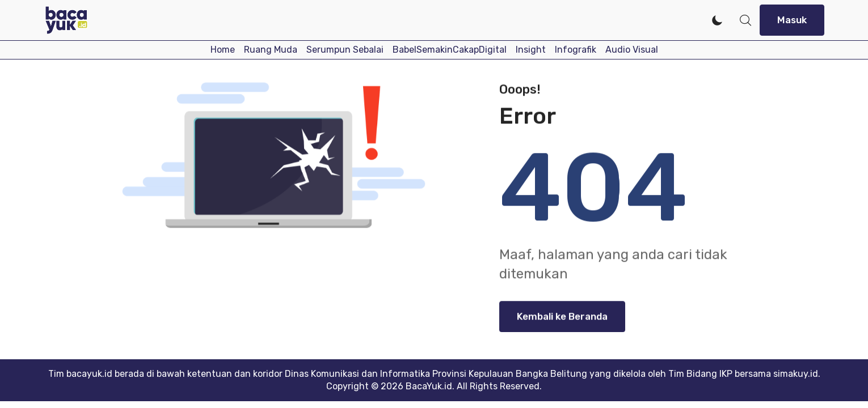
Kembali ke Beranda (562, 318)
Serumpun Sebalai (345, 50)
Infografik (576, 50)
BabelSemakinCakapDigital (450, 50)
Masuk (792, 20)
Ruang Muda (271, 50)
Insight (531, 50)
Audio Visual (632, 50)
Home (223, 50)
